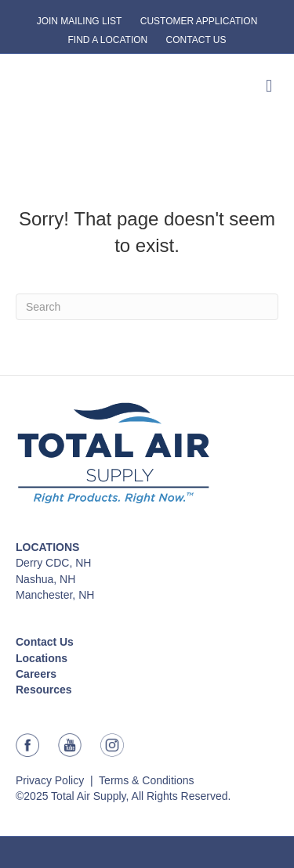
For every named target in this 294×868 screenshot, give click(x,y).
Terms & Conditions (146, 780)
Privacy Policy (50, 780)
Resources (44, 690)
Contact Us (45, 642)
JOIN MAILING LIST (80, 21)
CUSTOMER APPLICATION (199, 21)
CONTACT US (196, 40)
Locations (42, 658)
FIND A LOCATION (107, 40)
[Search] (147, 307)
